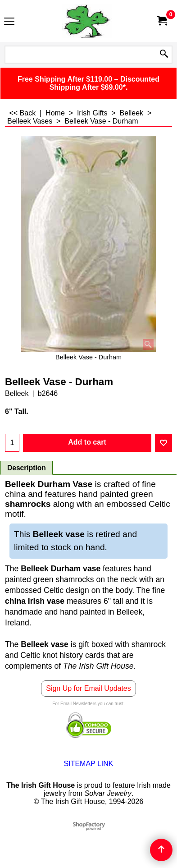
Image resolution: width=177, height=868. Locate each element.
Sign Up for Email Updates (88, 688)
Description (27, 468)
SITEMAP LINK (89, 764)
